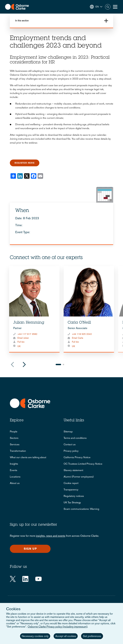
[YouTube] (38, 579)
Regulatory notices (74, 496)
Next (24, 365)
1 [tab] (58, 365)
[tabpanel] (34, 309)
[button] (96, 7)
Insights (14, 464)
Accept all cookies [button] (66, 636)
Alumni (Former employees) (79, 477)
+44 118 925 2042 (82, 334)
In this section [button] (22, 21)
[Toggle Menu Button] (115, 7)
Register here (25, 163)
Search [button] (108, 7)
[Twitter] (13, 579)
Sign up (30, 549)
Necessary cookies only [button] (35, 636)
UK (19, 346)
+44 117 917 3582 (27, 334)
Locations (15, 477)
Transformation (18, 451)
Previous (12, 365)
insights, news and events (51, 536)
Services (15, 444)
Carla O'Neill (79, 323)
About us (15, 483)
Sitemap (68, 431)
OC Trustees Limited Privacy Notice (83, 464)
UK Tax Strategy (72, 502)
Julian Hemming (29, 323)
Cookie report (71, 483)
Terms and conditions (75, 438)
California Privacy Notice (77, 457)
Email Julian (23, 338)
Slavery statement (73, 470)
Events (13, 470)
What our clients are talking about (28, 457)
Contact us (70, 444)
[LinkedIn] (25, 579)
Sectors (14, 438)
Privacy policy (71, 451)
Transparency (71, 489)
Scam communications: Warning (81, 509)
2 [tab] (63, 365)
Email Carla (78, 338)
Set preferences (92, 636)
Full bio (21, 342)
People (14, 431)
